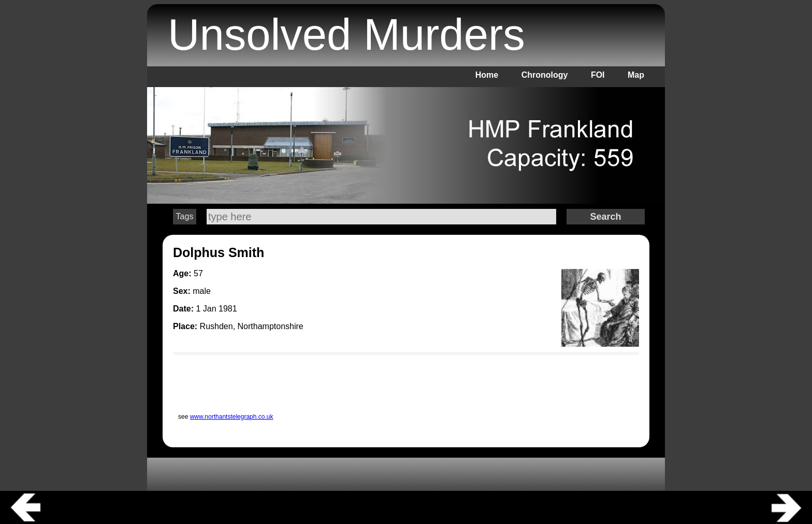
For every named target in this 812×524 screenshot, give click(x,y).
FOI (598, 75)
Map (636, 75)
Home (487, 75)
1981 (228, 309)
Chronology (545, 75)
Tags (185, 216)
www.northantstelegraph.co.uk (232, 417)
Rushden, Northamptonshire (252, 326)
